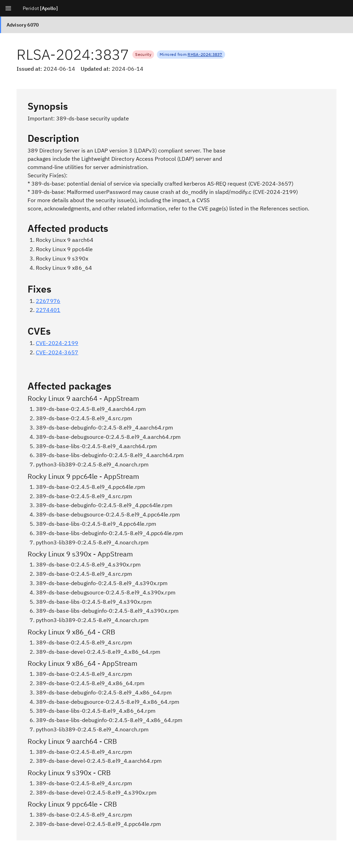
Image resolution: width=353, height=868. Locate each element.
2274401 (48, 310)
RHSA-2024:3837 (205, 54)
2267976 (48, 301)
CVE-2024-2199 (57, 343)
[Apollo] (49, 8)
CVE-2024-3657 (57, 352)
